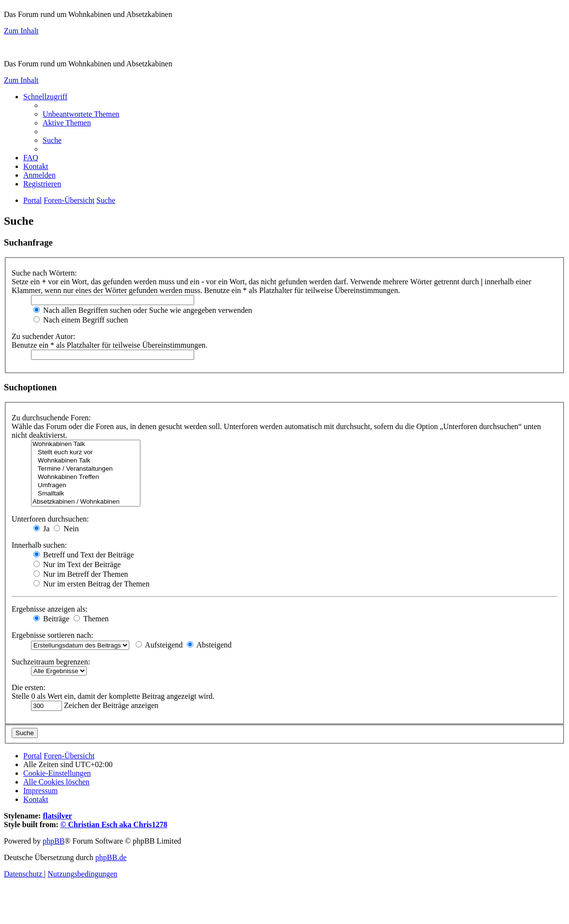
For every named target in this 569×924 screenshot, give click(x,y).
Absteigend (209, 645)
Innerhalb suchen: (39, 545)
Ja (41, 529)
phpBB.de (111, 857)
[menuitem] (81, 114)
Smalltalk (86, 494)
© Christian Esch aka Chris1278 (114, 824)
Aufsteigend (159, 645)
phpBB (54, 841)
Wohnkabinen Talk (86, 444)
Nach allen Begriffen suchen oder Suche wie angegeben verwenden (143, 310)
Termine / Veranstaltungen (86, 469)
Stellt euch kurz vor (86, 453)
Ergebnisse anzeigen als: (50, 609)
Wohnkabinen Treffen (86, 477)
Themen (91, 619)
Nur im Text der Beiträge (77, 564)
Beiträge (51, 619)
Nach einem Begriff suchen (81, 320)
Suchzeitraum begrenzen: (51, 662)
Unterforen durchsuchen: (50, 519)
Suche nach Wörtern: (44, 273)
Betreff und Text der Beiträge (84, 555)
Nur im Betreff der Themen (81, 574)
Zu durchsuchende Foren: (51, 418)
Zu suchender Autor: (44, 336)
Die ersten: (29, 687)
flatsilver (57, 816)
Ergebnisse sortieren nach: (53, 635)
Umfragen (86, 485)
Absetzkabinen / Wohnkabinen (86, 502)
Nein (66, 529)
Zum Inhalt (21, 31)
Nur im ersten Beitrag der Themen (92, 584)
